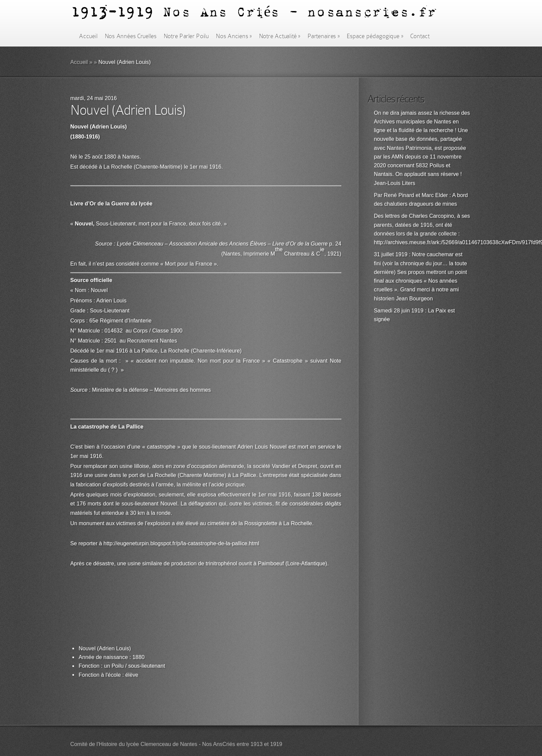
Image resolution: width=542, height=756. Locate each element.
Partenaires (324, 36)
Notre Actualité (280, 36)
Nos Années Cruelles (131, 36)
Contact (420, 36)
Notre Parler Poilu (186, 36)
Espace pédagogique (375, 36)
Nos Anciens (234, 36)
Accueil (88, 36)
